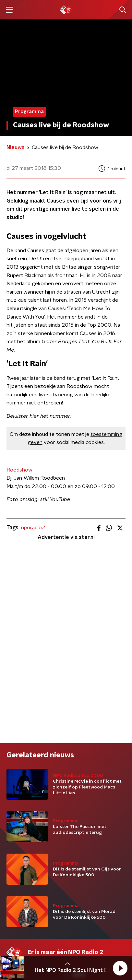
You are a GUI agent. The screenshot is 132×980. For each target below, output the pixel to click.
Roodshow (19, 470)
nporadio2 (33, 528)
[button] (120, 968)
